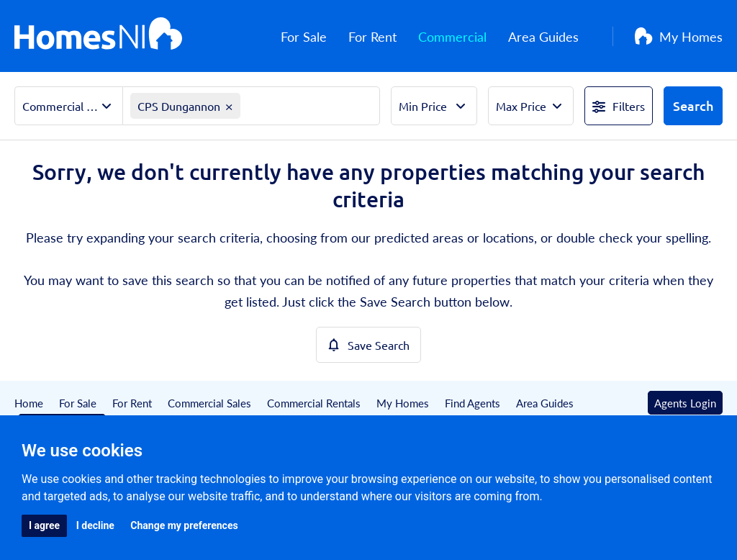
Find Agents (473, 403)
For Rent (385, 36)
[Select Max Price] (531, 106)
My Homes (679, 36)
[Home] (98, 36)
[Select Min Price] (434, 106)
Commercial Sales (209, 403)
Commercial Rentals (314, 403)
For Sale (316, 36)
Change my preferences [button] (184, 525)
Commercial (465, 36)
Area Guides (556, 36)
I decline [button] (95, 525)
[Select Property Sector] (69, 106)
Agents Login (685, 403)
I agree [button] (44, 525)
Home (29, 403)
